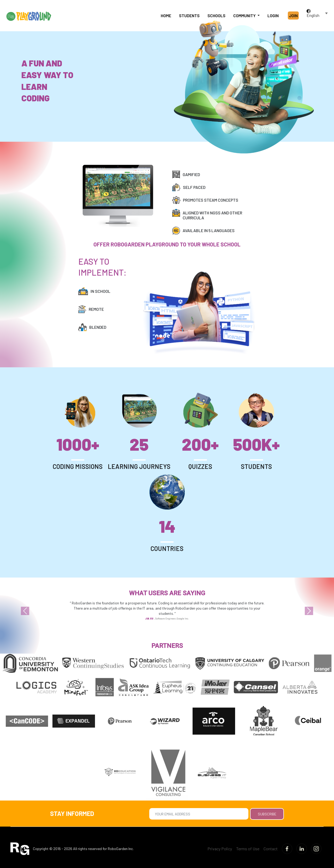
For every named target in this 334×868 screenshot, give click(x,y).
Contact (271, 849)
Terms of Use (248, 849)
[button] (25, 611)
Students (189, 16)
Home (166, 16)
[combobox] (318, 16)
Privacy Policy (220, 849)
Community (245, 16)
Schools (216, 16)
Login (273, 16)
